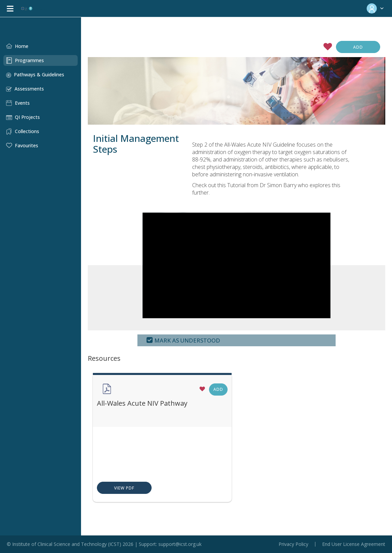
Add (358, 47)
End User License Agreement (354, 544)
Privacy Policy (293, 544)
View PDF (104, 488)
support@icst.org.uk (180, 544)
